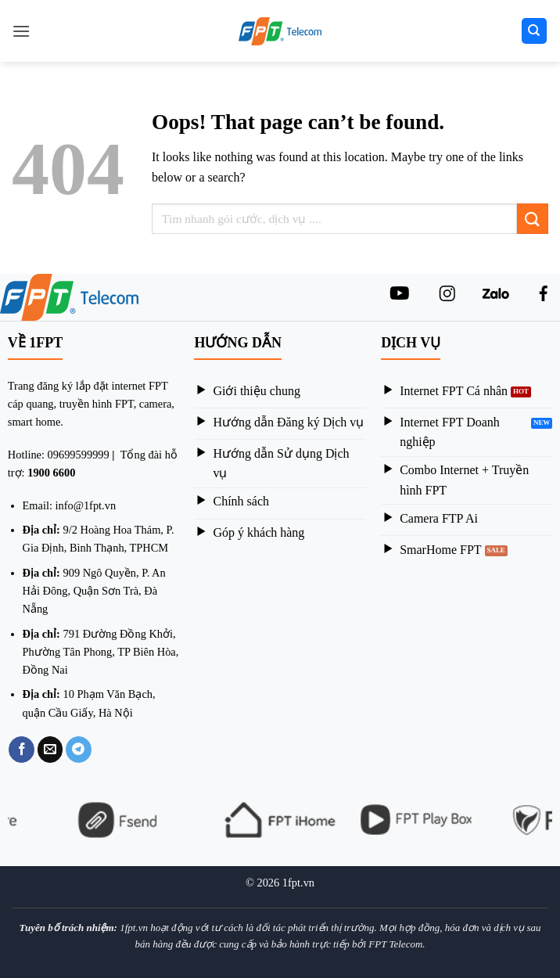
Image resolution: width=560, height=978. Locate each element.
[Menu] (21, 31)
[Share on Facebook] (22, 750)
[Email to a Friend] (50, 750)
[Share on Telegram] (79, 750)
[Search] (535, 31)
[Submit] (533, 219)
